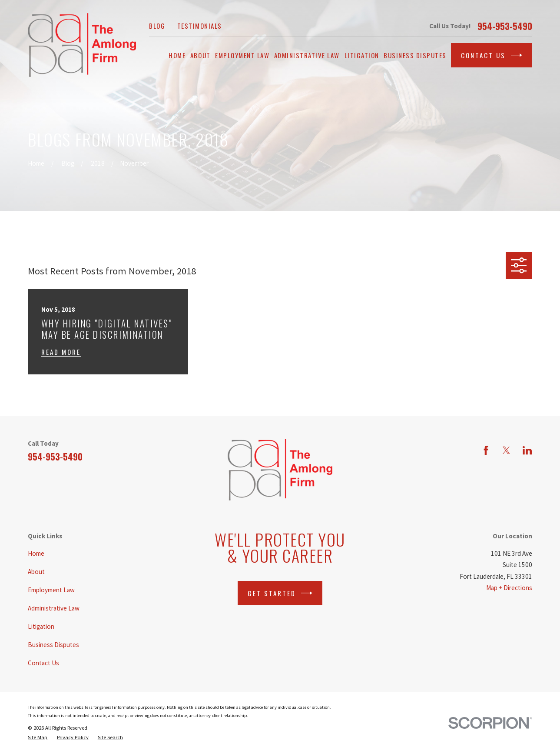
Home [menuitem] (177, 55)
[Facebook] (486, 450)
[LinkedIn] (527, 450)
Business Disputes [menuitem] (415, 55)
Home (36, 553)
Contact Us (492, 55)
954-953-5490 (505, 26)
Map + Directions (509, 588)
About (36, 572)
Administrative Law (54, 608)
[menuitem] (38, 737)
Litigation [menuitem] (362, 55)
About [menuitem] (200, 55)
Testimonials (200, 26)
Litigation (41, 626)
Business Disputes (53, 645)
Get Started (280, 593)
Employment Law (51, 590)
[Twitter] (506, 450)
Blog (157, 26)
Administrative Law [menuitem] (307, 55)
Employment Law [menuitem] (242, 55)
